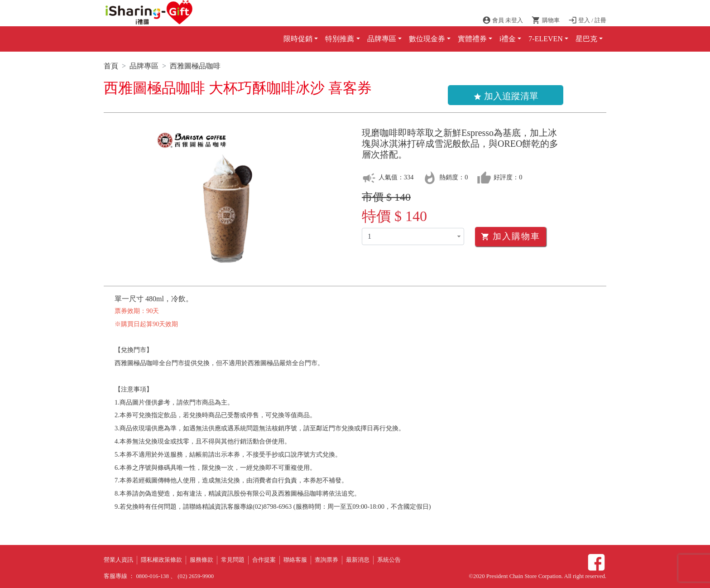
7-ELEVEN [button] (546, 39)
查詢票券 (326, 560)
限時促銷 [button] (298, 39)
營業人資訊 (118, 560)
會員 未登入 (504, 20)
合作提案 (264, 560)
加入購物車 (511, 236)
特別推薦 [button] (340, 39)
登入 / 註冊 (587, 20)
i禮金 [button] (508, 39)
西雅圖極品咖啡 (195, 66)
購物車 (546, 20)
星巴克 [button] (586, 39)
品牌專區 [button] (382, 39)
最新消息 (358, 560)
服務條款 (201, 560)
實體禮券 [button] (472, 39)
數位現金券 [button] (427, 39)
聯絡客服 (295, 560)
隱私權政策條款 (161, 560)
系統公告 (389, 560)
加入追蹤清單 (506, 96)
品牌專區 (144, 66)
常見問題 (233, 560)
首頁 (111, 66)
